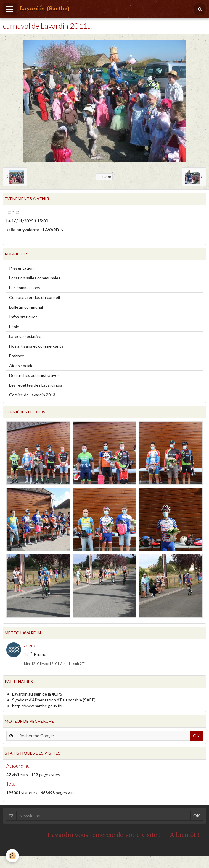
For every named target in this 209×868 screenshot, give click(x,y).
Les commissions (25, 288)
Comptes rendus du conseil (34, 297)
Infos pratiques (23, 317)
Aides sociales (22, 365)
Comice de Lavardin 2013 (32, 395)
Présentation (21, 268)
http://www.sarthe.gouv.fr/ (37, 706)
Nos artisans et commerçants (36, 346)
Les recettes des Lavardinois (36, 385)
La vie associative (25, 336)
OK (196, 736)
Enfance (17, 356)
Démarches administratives (34, 375)
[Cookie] (13, 856)
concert (15, 212)
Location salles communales (35, 278)
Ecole (14, 326)
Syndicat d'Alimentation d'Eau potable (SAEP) (54, 700)
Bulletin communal (26, 307)
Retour (104, 177)
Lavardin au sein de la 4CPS (37, 694)
